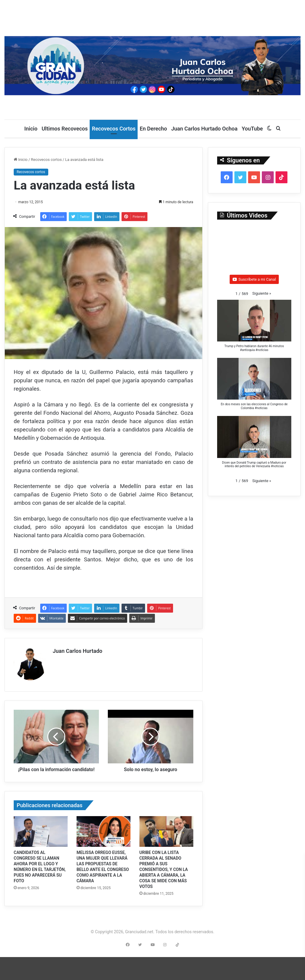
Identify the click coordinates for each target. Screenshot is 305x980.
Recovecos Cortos (114, 129)
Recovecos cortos (46, 160)
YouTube (252, 129)
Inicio (31, 129)
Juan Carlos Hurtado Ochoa (204, 129)
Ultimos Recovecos (65, 129)
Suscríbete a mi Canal (254, 279)
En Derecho (153, 129)
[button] (262, 293)
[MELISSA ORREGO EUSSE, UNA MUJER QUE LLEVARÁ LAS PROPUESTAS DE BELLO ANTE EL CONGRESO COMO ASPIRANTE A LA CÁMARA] (104, 836)
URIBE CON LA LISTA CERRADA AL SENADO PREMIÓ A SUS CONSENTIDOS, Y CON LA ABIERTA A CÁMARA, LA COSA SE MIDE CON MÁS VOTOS (164, 874)
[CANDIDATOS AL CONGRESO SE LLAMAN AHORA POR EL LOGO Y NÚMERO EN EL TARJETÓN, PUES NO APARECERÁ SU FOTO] (41, 836)
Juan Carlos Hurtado (78, 651)
